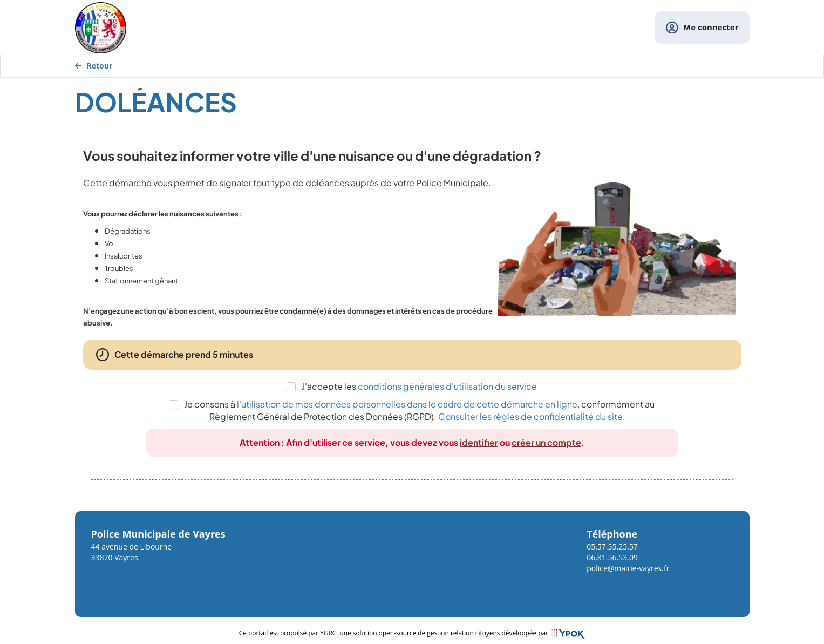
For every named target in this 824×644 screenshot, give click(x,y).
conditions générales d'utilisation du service (447, 386)
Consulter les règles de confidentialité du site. (532, 416)
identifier (479, 442)
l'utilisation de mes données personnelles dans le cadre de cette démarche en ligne (407, 404)
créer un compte (546, 442)
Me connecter (702, 28)
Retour (94, 66)
